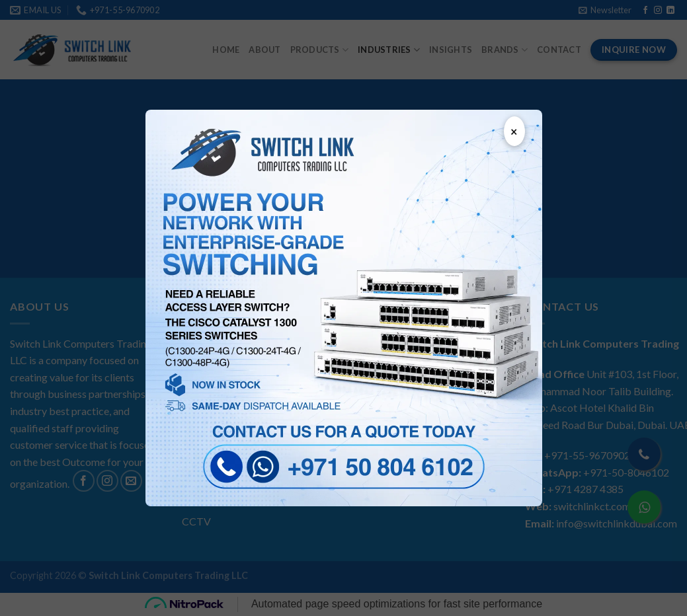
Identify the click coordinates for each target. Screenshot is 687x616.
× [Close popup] (514, 132)
